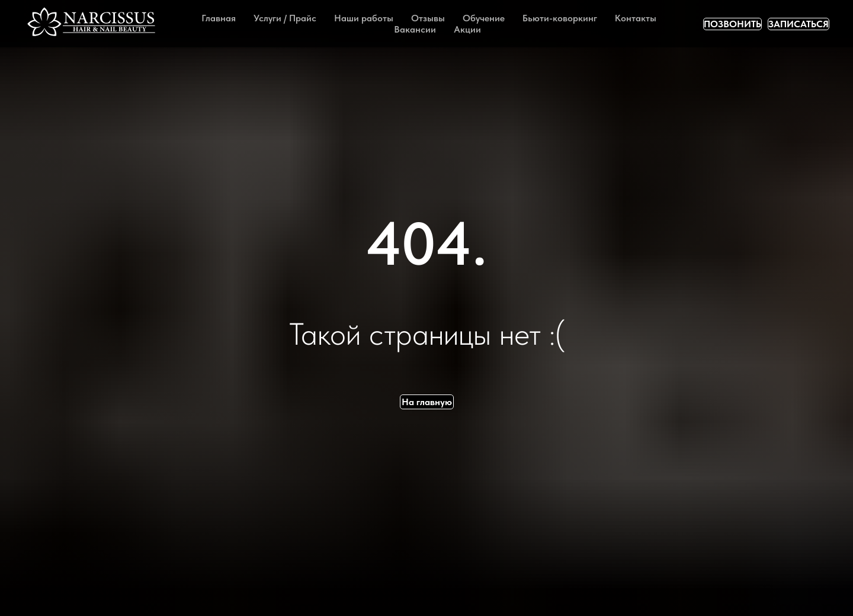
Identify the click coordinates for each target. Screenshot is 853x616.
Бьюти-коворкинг (560, 18)
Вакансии (415, 29)
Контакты (636, 18)
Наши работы (364, 18)
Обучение (484, 18)
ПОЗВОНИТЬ (732, 24)
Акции (467, 29)
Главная (219, 18)
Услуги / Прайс (285, 18)
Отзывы (428, 18)
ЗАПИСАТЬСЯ (799, 24)
